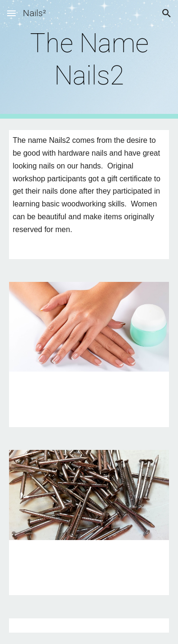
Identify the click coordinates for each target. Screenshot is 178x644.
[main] (89, 60)
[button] (11, 13)
